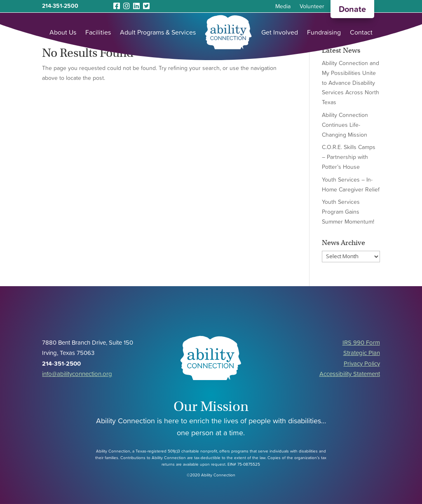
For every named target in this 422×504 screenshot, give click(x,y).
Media (283, 7)
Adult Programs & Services (158, 32)
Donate (352, 9)
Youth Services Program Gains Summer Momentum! (348, 212)
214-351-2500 (60, 6)
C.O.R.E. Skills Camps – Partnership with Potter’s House (349, 157)
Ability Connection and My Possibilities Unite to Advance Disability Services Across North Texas (350, 83)
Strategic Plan (362, 353)
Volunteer (312, 7)
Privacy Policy (362, 363)
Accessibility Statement (350, 374)
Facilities (98, 32)
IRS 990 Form (361, 342)
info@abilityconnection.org (77, 374)
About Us (63, 32)
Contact (361, 32)
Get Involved (280, 32)
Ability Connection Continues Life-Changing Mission (345, 125)
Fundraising (324, 32)
